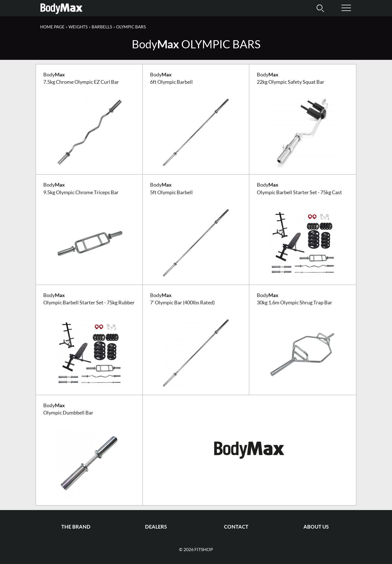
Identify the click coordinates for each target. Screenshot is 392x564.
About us (316, 527)
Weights (78, 27)
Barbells (102, 27)
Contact (236, 527)
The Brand (76, 527)
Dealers (156, 527)
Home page (52, 27)
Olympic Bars (131, 27)
